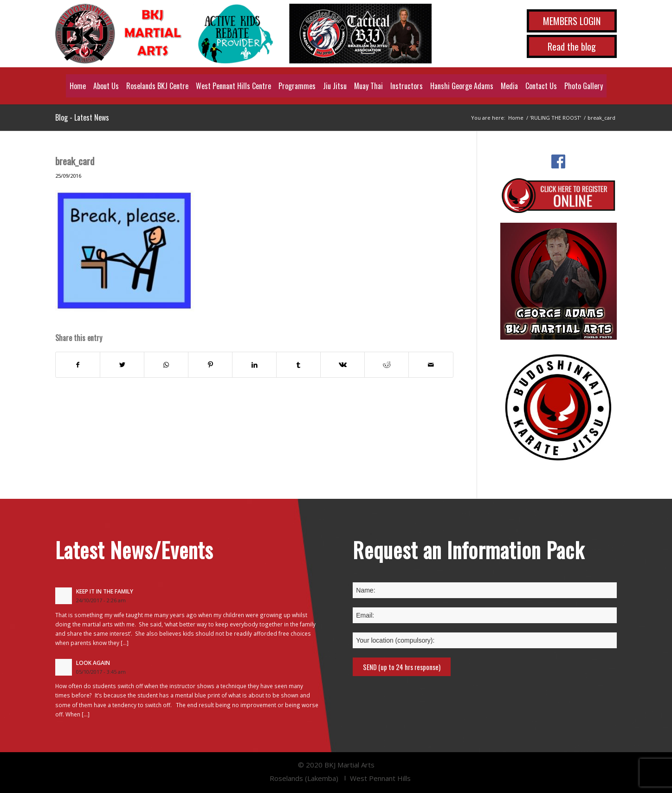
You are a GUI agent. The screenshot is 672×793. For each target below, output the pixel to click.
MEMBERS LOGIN (572, 21)
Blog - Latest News (82, 117)
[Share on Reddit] (387, 365)
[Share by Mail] (431, 365)
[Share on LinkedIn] (254, 365)
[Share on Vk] (342, 365)
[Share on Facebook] (78, 365)
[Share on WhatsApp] (166, 365)
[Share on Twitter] (122, 365)
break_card (75, 161)
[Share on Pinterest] (210, 365)
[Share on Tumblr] (298, 365)
